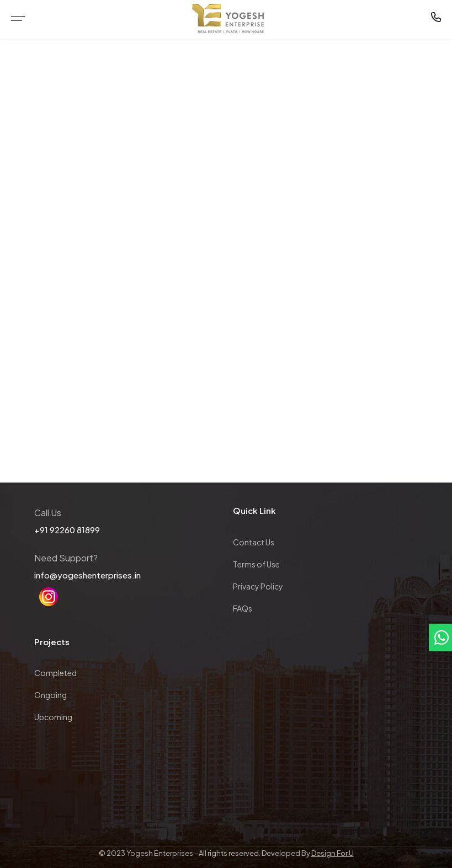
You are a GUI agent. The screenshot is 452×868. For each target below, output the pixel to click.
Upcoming (53, 717)
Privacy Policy (258, 586)
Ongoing (50, 695)
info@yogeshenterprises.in (87, 575)
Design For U (333, 853)
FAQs (243, 608)
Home (183, 212)
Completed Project (242, 212)
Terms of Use (256, 564)
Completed (55, 673)
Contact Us (254, 542)
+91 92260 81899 (67, 530)
